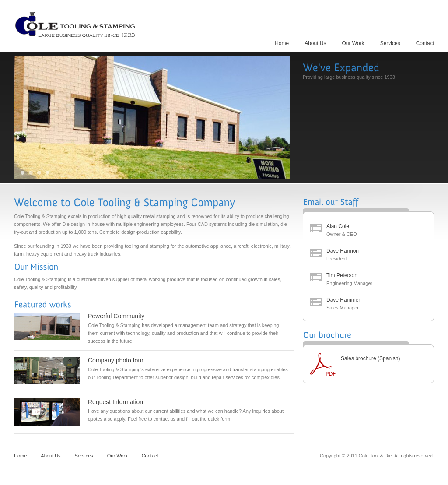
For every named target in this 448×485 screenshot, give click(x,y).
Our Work (353, 43)
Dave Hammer (343, 300)
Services (390, 43)
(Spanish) (389, 358)
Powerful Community (116, 316)
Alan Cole (338, 226)
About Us (315, 43)
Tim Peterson (342, 275)
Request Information (115, 402)
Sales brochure (359, 358)
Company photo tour (116, 360)
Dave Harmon (343, 251)
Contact (425, 43)
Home (282, 43)
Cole (76, 24)
